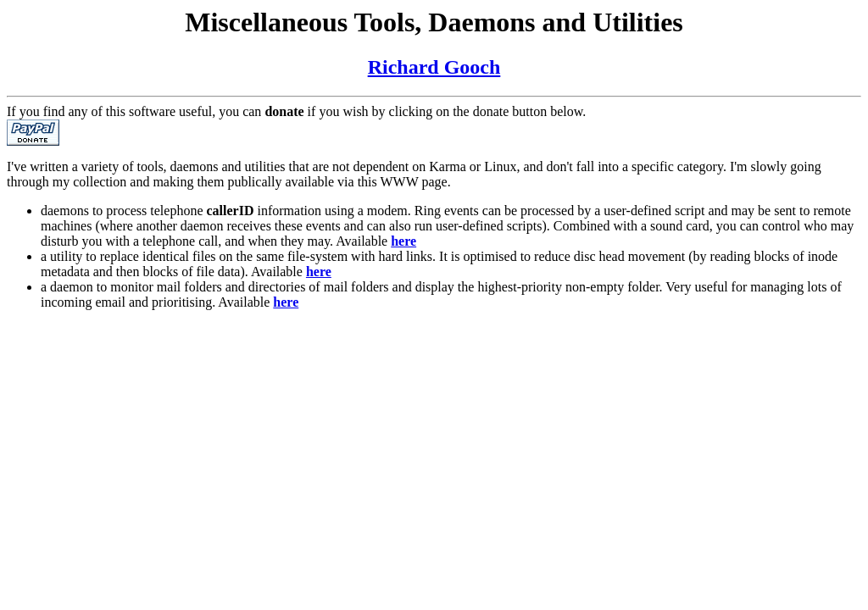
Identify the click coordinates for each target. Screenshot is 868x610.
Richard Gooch (434, 67)
